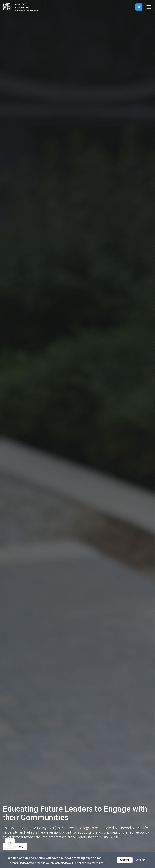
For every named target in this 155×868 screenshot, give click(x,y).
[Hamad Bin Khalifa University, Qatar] (7, 7)
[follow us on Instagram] (10, 844)
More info (98, 863)
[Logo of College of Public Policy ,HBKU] (26, 7)
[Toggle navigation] (149, 7)
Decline (140, 860)
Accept (124, 860)
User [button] (139, 7)
